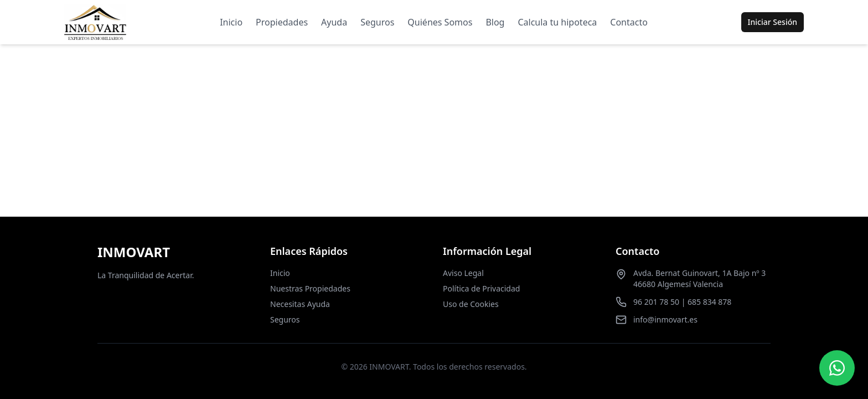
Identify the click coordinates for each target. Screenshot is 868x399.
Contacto (629, 22)
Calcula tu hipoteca (557, 22)
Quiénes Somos (440, 22)
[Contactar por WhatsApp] (837, 368)
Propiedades (282, 22)
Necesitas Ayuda (300, 304)
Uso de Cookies (471, 304)
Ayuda (334, 22)
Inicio (231, 22)
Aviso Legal (463, 273)
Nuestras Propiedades (310, 288)
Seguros (377, 22)
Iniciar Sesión (773, 22)
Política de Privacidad (481, 288)
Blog (495, 22)
